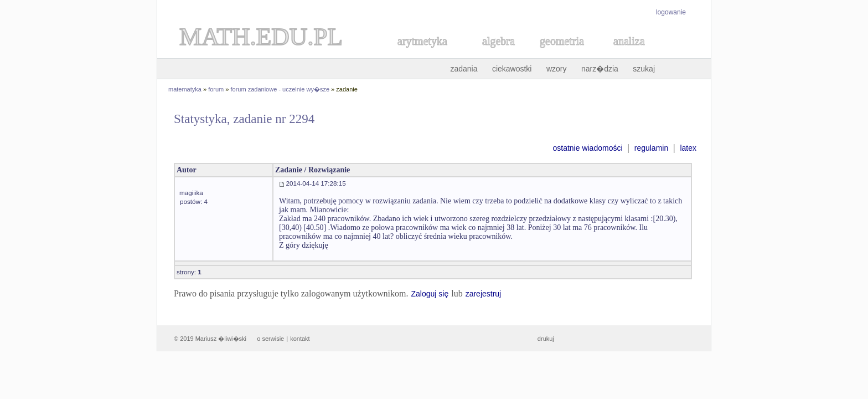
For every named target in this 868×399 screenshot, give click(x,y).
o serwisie (270, 339)
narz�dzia (600, 69)
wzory (557, 69)
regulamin (651, 148)
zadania (464, 69)
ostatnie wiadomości (587, 148)
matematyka (185, 89)
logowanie (671, 12)
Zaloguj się (430, 294)
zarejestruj (484, 294)
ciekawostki (512, 69)
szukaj (644, 69)
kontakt (300, 339)
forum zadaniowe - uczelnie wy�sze (280, 89)
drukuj (546, 339)
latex (688, 148)
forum (216, 89)
